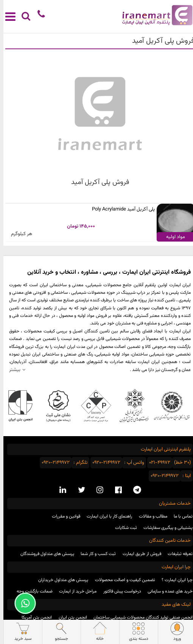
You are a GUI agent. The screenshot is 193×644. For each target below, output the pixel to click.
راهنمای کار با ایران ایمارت (106, 516)
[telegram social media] (134, 490)
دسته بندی (135, 632)
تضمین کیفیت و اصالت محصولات (122, 580)
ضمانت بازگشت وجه (31, 591)
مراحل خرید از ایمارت (74, 591)
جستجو (58, 632)
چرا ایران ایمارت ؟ (174, 580)
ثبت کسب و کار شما (95, 554)
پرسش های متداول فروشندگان (44, 554)
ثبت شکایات (123, 528)
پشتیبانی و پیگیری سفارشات (165, 528)
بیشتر (11, 370)
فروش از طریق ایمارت (139, 554)
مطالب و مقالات (150, 516)
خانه (96, 632)
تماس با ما (180, 516)
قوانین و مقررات (63, 516)
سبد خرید (19, 632)
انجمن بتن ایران (69, 617)
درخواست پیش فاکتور (119, 591)
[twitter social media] (78, 490)
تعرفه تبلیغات (177, 554)
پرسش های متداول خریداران (60, 580)
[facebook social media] (115, 490)
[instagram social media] (96, 490)
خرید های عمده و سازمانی (167, 591)
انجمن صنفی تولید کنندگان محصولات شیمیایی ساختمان (140, 617)
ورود (174, 632)
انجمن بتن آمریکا (33, 617)
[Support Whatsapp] (22, 603)
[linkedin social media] (59, 490)
